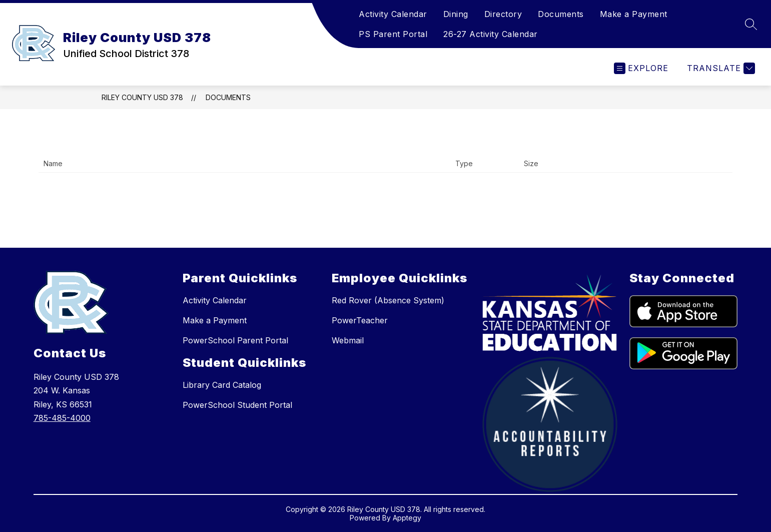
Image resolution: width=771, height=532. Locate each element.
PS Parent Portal (393, 34)
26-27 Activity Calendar (491, 34)
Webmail (348, 340)
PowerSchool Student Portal (237, 405)
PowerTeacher (360, 320)
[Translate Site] (720, 68)
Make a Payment (634, 14)
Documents (561, 14)
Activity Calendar (393, 14)
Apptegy (407, 518)
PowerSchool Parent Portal (235, 340)
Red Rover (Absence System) (388, 300)
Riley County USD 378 (142, 97)
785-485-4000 (62, 418)
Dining (456, 14)
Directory (503, 14)
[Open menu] (641, 68)
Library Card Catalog (222, 385)
